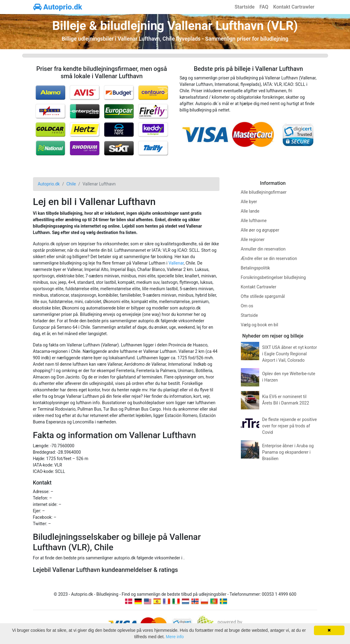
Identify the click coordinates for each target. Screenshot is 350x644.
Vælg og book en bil (260, 325)
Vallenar (176, 263)
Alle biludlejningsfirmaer (264, 192)
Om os (247, 306)
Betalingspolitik (256, 268)
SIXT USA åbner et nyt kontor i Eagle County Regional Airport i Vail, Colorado (290, 354)
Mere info (175, 637)
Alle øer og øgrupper (260, 230)
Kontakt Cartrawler (294, 7)
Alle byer (249, 202)
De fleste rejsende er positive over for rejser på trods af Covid (290, 426)
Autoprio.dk (58, 7)
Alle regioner (253, 240)
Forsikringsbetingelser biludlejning (273, 277)
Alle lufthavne (254, 221)
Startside (245, 7)
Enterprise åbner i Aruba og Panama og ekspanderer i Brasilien (288, 452)
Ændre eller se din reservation (269, 258)
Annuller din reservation (263, 249)
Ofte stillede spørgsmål (263, 296)
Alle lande (250, 211)
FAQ (264, 7)
